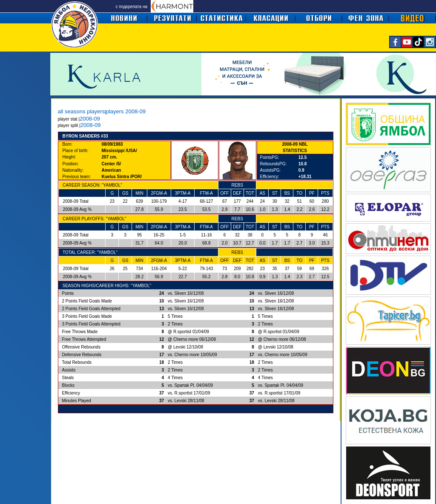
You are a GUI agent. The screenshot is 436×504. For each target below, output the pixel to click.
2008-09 (90, 119)
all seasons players (82, 111)
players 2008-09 (126, 111)
